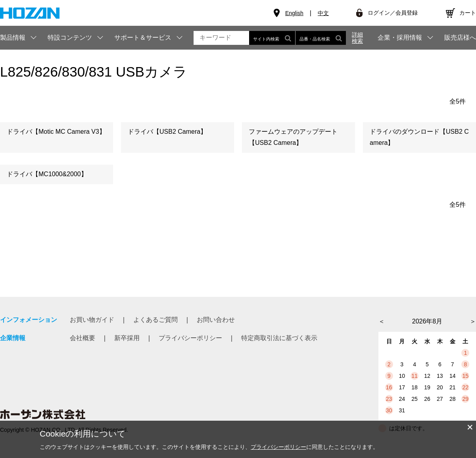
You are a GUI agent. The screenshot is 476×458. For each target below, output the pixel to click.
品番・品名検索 (321, 38)
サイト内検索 (272, 38)
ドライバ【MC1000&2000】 (47, 174)
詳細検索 (357, 38)
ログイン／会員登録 (393, 13)
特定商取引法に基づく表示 (279, 338)
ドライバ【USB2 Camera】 (167, 132)
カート (468, 13)
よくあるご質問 (155, 320)
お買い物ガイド (92, 320)
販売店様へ (460, 38)
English (294, 13)
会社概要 (83, 338)
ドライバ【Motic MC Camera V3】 (56, 132)
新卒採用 (127, 338)
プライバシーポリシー (190, 338)
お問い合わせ (216, 320)
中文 (323, 13)
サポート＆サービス (143, 38)
